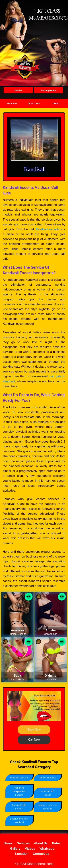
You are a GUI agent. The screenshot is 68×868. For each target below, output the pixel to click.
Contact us (41, 854)
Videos (30, 848)
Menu (56, 104)
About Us (41, 843)
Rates (56, 843)
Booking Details (49, 90)
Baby (17, 675)
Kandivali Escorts (47, 778)
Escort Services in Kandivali (19, 821)
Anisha (51, 630)
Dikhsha (51, 675)
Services (23, 843)
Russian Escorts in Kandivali (47, 807)
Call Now (34, 740)
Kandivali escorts (48, 229)
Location (22, 854)
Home (8, 843)
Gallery (34, 104)
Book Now (34, 730)
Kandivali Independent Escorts (19, 791)
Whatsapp (47, 848)
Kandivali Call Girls (19, 778)
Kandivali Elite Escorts (19, 807)
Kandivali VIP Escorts (47, 793)
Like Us (12, 104)
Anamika (17, 630)
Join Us (18, 90)
